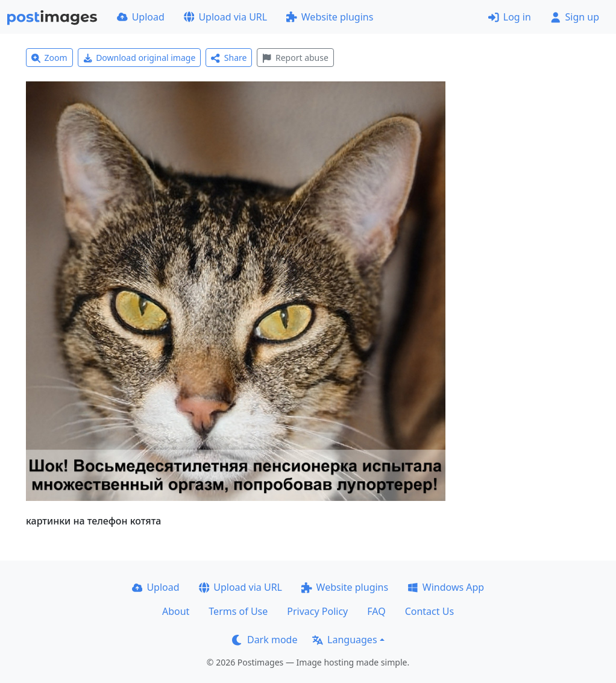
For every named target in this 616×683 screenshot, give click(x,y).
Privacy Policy (317, 611)
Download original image (140, 58)
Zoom (49, 58)
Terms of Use (238, 611)
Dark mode (265, 640)
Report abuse (295, 58)
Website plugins (330, 17)
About (176, 611)
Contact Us (429, 611)
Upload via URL (225, 17)
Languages (344, 640)
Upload (141, 17)
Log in (510, 17)
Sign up (575, 17)
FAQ (376, 611)
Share (229, 58)
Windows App (446, 587)
